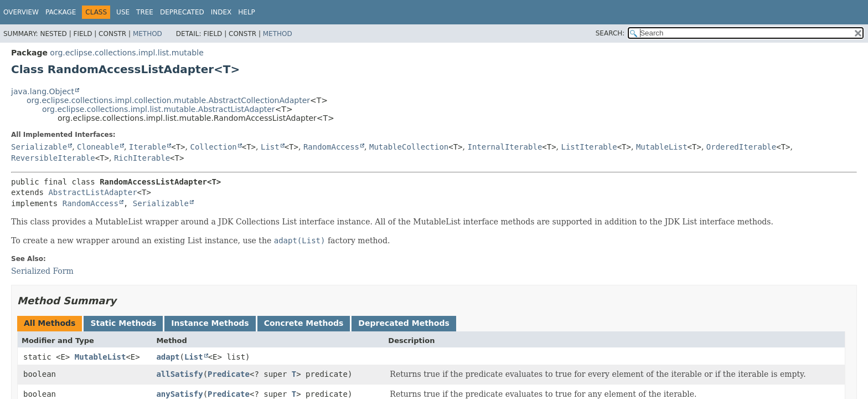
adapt (168, 357)
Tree (145, 12)
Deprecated (182, 12)
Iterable (148, 147)
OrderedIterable (741, 147)
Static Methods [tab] (123, 323)
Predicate (229, 374)
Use (123, 12)
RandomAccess (331, 147)
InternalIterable (505, 147)
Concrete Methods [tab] (304, 323)
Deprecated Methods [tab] (404, 323)
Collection (213, 147)
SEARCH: (610, 33)
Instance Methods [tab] (210, 323)
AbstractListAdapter (92, 192)
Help (247, 12)
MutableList (662, 147)
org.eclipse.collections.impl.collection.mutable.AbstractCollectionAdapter (168, 100)
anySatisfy (179, 394)
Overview (21, 12)
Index (221, 12)
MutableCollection (409, 147)
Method (148, 34)
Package (61, 12)
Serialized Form (42, 271)
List (270, 147)
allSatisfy (179, 374)
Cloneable (98, 147)
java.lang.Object (43, 91)
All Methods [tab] (50, 323)
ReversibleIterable (53, 158)
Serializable (39, 147)
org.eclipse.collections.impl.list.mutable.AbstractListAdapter (159, 109)
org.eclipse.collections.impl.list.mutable (126, 53)
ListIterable (589, 147)
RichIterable (142, 158)
